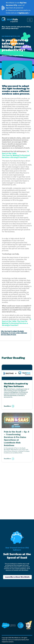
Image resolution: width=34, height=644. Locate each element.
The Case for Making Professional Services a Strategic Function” (16, 156)
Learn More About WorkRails (17, 577)
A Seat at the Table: (15, 152)
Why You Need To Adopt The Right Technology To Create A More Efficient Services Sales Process (14, 333)
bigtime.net (24, 13)
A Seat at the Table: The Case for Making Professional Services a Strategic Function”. (17, 322)
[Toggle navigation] (30, 20)
